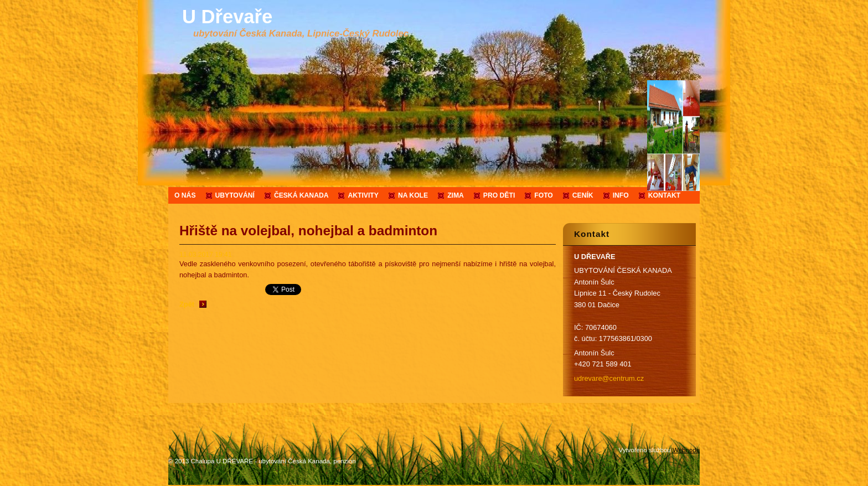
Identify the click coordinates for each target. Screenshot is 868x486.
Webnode (686, 450)
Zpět (187, 304)
